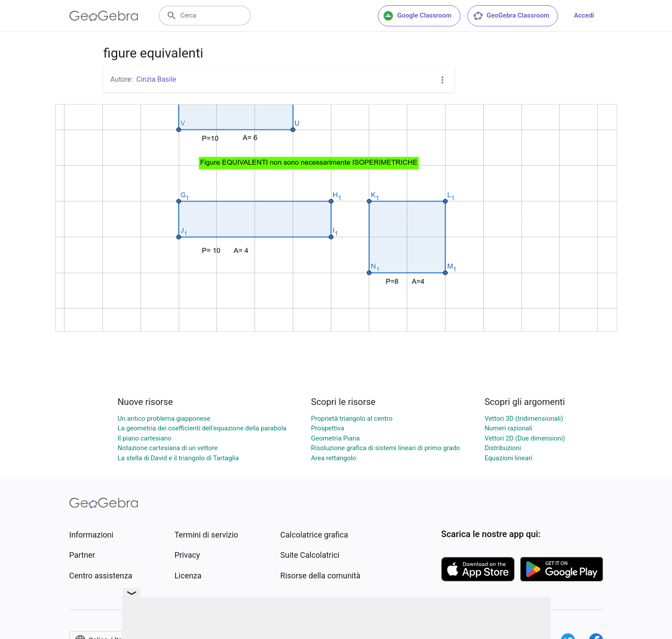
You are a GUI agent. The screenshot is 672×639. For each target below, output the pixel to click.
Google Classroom (417, 16)
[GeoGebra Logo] (104, 16)
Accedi (584, 15)
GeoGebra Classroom (511, 16)
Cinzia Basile (156, 79)
